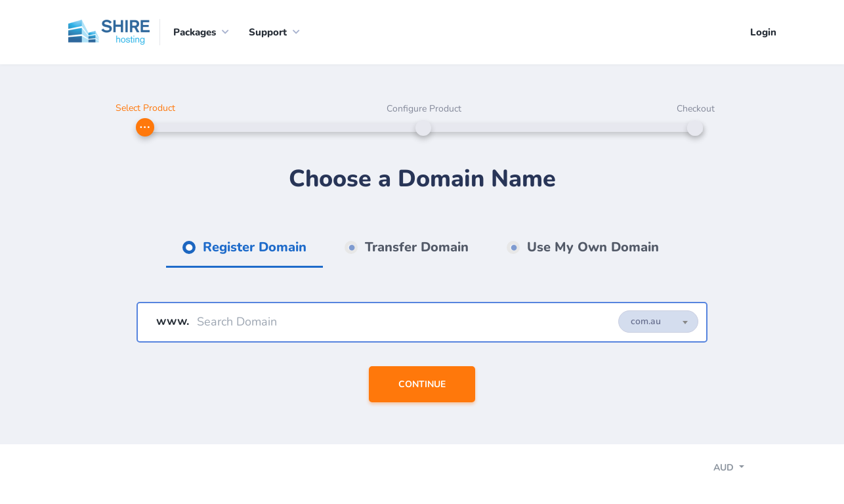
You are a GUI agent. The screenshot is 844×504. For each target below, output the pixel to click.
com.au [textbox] (646, 321)
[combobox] (658, 322)
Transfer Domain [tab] (415, 247)
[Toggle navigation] (740, 469)
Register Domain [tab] (253, 247)
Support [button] (268, 32)
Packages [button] (195, 32)
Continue (422, 384)
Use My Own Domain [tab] (591, 247)
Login (763, 32)
